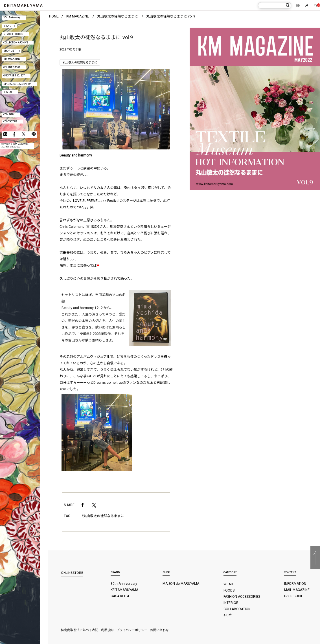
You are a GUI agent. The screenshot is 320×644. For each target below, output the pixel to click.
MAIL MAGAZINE (297, 590)
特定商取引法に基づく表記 (80, 630)
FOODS (229, 590)
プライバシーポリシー (132, 630)
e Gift (228, 615)
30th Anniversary (12, 17)
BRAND (7, 26)
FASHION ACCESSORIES (242, 597)
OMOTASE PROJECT (14, 76)
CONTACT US (10, 122)
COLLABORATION (237, 609)
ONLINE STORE (12, 67)
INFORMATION (295, 584)
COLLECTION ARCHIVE (16, 43)
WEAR (228, 584)
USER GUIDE (294, 596)
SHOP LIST (10, 51)
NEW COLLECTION (13, 34)
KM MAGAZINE (12, 59)
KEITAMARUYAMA (124, 590)
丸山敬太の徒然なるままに (80, 62)
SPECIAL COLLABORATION (17, 84)
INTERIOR (231, 603)
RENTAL (8, 92)
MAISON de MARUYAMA (181, 584)
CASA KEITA (120, 596)
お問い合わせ (159, 630)
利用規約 (107, 630)
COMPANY (9, 114)
